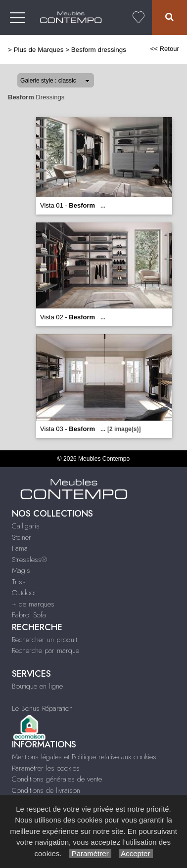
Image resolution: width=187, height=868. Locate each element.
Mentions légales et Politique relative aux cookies (84, 757)
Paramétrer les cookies (46, 768)
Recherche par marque (46, 651)
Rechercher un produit (45, 640)
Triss (19, 582)
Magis (21, 570)
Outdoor (24, 593)
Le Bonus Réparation (42, 708)
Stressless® (29, 560)
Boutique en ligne (37, 686)
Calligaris (26, 526)
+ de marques (33, 604)
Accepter (136, 853)
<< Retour (164, 49)
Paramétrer (90, 853)
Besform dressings (99, 50)
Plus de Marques (39, 50)
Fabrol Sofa (29, 615)
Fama (20, 548)
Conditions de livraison (46, 790)
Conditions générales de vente (57, 779)
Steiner (22, 537)
